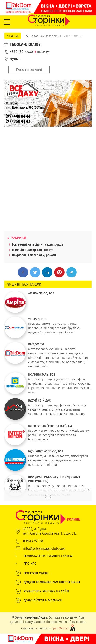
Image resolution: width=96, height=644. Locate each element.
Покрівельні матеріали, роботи (34, 255)
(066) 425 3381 (34, 541)
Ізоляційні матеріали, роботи (33, 250)
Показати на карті (29, 69)
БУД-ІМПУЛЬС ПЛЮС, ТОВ (46, 451)
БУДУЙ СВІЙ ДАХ (39, 400)
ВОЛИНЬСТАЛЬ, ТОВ (42, 375)
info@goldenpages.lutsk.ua (44, 549)
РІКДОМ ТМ (36, 344)
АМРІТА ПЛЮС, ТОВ (41, 293)
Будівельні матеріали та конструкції (37, 244)
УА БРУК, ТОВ (37, 319)
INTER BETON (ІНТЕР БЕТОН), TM (50, 426)
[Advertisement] (48, 179)
